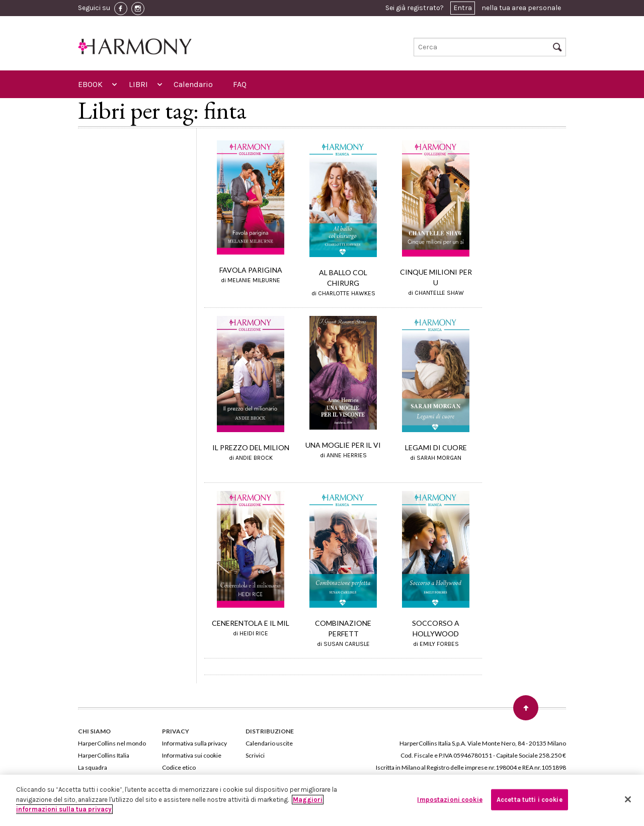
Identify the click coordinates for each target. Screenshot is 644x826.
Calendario (193, 84)
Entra (463, 8)
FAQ (240, 84)
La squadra (93, 767)
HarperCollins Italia (104, 755)
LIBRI (138, 84)
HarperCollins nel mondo (112, 743)
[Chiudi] (628, 799)
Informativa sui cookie (192, 755)
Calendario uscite (269, 743)
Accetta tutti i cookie (530, 800)
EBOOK (90, 84)
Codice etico (179, 767)
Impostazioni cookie (450, 800)
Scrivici (255, 755)
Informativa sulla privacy (194, 743)
